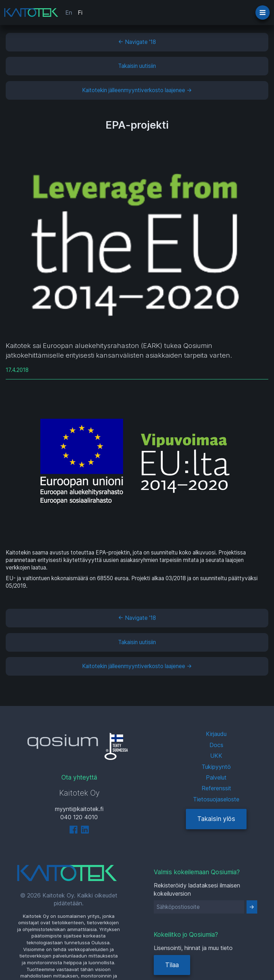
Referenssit (216, 788)
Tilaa (172, 965)
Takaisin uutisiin (137, 66)
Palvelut (216, 777)
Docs (216, 745)
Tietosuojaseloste (216, 799)
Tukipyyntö (216, 767)
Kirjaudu (216, 734)
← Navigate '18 (137, 42)
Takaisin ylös (216, 819)
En (69, 13)
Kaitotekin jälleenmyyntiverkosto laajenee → (137, 90)
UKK (216, 756)
